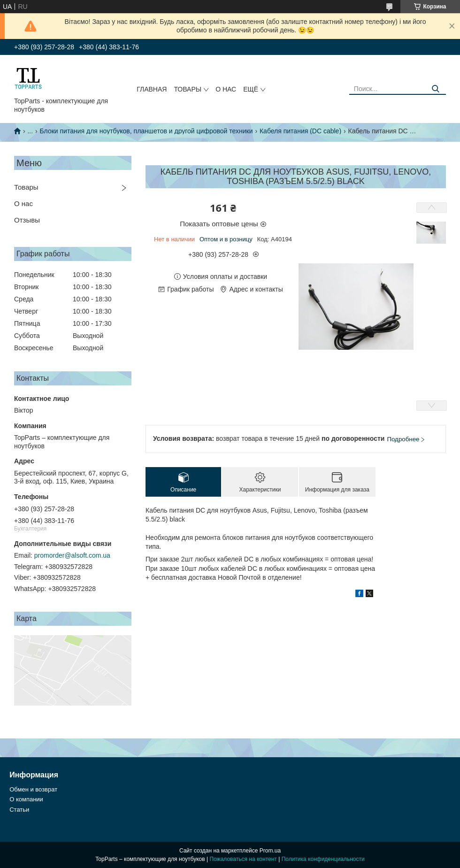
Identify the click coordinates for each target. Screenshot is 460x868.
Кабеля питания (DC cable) (300, 131)
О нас (226, 89)
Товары (188, 89)
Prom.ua (270, 851)
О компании (26, 799)
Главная (152, 89)
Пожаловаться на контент (243, 859)
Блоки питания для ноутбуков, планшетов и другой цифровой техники (146, 131)
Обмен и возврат (33, 789)
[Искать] (435, 89)
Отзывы (27, 220)
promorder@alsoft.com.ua (72, 555)
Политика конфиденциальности (323, 859)
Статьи (19, 810)
